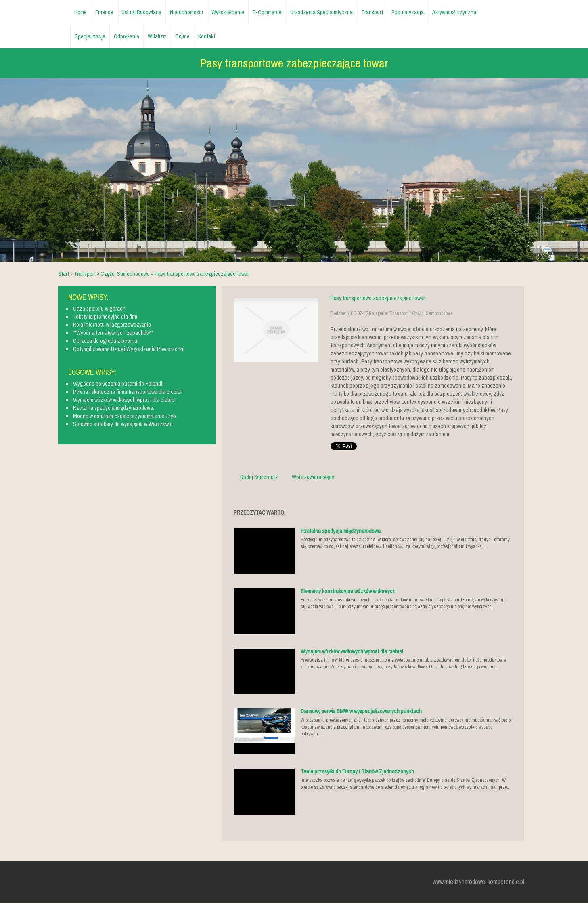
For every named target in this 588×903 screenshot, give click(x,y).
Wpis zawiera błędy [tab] (313, 477)
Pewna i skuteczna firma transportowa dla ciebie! (127, 392)
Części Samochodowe (125, 274)
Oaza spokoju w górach (99, 309)
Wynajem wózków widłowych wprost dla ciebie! (352, 651)
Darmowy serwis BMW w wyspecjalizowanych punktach (361, 711)
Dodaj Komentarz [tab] (259, 477)
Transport (85, 274)
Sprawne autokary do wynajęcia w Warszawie (123, 424)
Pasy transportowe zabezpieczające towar (202, 274)
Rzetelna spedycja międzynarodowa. (341, 531)
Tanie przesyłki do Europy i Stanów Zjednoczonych (357, 771)
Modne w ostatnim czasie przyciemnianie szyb (125, 416)
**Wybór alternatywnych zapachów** (113, 333)
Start (64, 274)
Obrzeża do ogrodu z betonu (105, 341)
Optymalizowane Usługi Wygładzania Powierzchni (129, 349)
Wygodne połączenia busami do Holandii (118, 384)
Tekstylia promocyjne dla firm (105, 317)
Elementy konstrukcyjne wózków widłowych (348, 591)
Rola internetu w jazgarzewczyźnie (112, 325)
